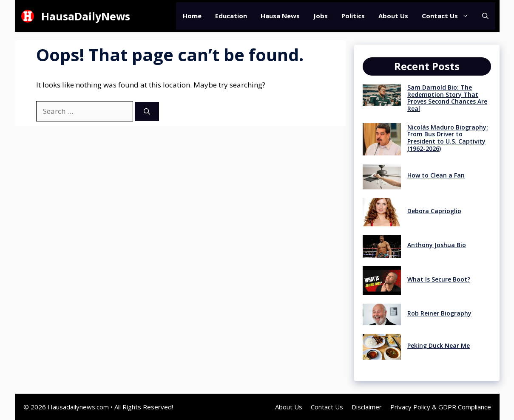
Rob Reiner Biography (439, 313)
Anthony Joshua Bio (437, 245)
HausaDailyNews (86, 16)
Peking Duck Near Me (439, 345)
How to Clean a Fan (436, 175)
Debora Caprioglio (434, 211)
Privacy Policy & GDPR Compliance (441, 407)
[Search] (147, 111)
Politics (353, 16)
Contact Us (449, 16)
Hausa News (280, 16)
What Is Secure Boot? (439, 279)
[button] (485, 16)
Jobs (321, 16)
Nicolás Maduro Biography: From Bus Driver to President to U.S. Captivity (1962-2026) (448, 138)
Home (192, 16)
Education (231, 16)
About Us (393, 16)
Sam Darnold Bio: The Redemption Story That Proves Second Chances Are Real (447, 98)
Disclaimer (367, 407)
